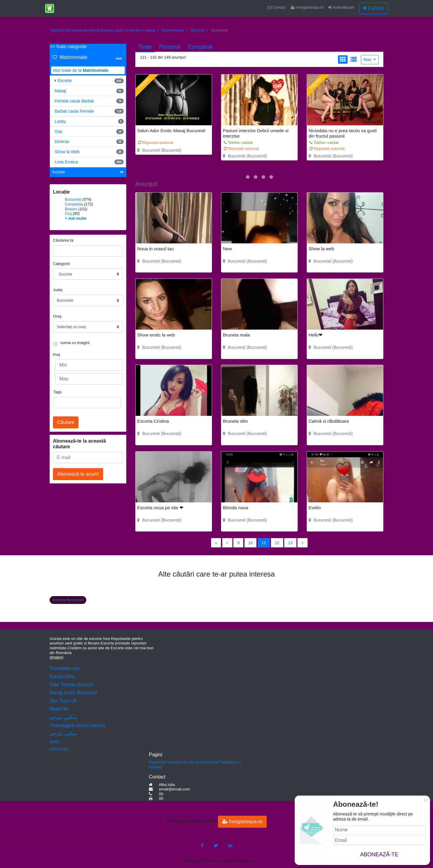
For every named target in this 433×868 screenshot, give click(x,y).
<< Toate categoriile (68, 47)
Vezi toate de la (81, 70)
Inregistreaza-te (307, 7)
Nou (368, 59)
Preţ (57, 355)
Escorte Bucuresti (68, 600)
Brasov (71, 209)
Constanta (74, 204)
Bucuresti (73, 199)
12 (277, 543)
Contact (277, 7)
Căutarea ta (63, 240)
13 (290, 543)
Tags (57, 392)
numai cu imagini (75, 343)
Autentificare (341, 7)
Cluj (68, 213)
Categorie (61, 264)
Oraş (57, 316)
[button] (248, 177)
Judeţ (58, 290)
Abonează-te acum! (78, 474)
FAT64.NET (60, 749)
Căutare (66, 422)
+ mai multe (76, 218)
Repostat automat (156, 143)
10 (250, 543)
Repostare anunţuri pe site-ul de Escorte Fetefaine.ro (195, 762)
